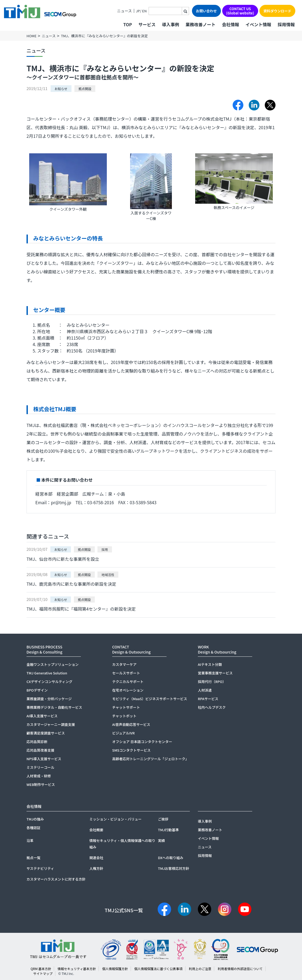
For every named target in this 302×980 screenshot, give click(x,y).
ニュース (124, 11)
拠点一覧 (33, 858)
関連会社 (96, 858)
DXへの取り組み (171, 858)
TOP (127, 24)
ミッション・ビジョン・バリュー (116, 819)
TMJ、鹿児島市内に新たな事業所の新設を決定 (71, 584)
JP (138, 11)
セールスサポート (126, 673)
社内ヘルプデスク (212, 707)
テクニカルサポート (128, 682)
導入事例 (171, 24)
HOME (31, 36)
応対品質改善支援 (40, 750)
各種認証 (33, 828)
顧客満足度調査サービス (46, 733)
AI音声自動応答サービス (131, 724)
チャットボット (124, 716)
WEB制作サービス (41, 784)
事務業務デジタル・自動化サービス (54, 707)
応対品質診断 (37, 742)
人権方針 (96, 868)
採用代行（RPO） (212, 682)
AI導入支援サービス (42, 716)
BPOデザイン (37, 690)
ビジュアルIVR (123, 733)
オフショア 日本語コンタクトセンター (142, 742)
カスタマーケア (124, 664)
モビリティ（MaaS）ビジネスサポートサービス (150, 699)
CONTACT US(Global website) (240, 11)
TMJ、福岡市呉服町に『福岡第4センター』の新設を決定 (81, 609)
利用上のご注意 (200, 969)
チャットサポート (126, 707)
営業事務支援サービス (215, 673)
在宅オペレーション (128, 690)
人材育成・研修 (39, 776)
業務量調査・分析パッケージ (49, 699)
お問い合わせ (206, 11)
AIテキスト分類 (210, 664)
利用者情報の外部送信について (240, 969)
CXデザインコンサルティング (49, 682)
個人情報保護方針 (115, 969)
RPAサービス (208, 699)
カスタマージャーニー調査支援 (51, 724)
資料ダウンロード (277, 11)
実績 (161, 840)
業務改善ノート (201, 24)
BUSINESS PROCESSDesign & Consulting (44, 649)
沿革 (30, 840)
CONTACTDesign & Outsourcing (131, 649)
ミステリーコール (40, 767)
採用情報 (286, 24)
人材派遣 (205, 690)
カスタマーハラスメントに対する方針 (56, 879)
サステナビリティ (40, 868)
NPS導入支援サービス (44, 759)
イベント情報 (258, 24)
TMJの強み (35, 819)
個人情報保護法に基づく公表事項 (158, 969)
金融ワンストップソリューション (52, 664)
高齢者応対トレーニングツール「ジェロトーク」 (150, 759)
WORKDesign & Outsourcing (217, 649)
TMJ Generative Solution (47, 673)
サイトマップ (43, 973)
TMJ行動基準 (168, 830)
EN (144, 11)
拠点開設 (85, 89)
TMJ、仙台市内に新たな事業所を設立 (63, 559)
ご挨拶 (163, 819)
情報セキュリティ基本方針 (77, 969)
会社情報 (231, 24)
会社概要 (96, 830)
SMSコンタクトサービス (131, 750)
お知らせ (61, 89)
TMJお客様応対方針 (174, 868)
